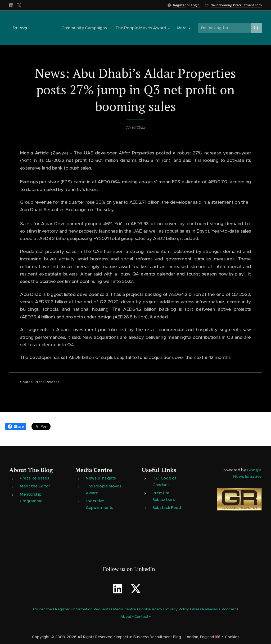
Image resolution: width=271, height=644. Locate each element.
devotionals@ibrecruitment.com (236, 5)
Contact (141, 617)
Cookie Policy (150, 609)
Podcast (229, 609)
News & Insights (101, 478)
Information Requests (91, 609)
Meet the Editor (35, 486)
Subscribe (43, 609)
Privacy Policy (177, 609)
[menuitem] (87, 28)
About (126, 617)
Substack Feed (167, 507)
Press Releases (34, 478)
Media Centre (94, 470)
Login (195, 5)
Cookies (232, 637)
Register (179, 5)
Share (16, 427)
